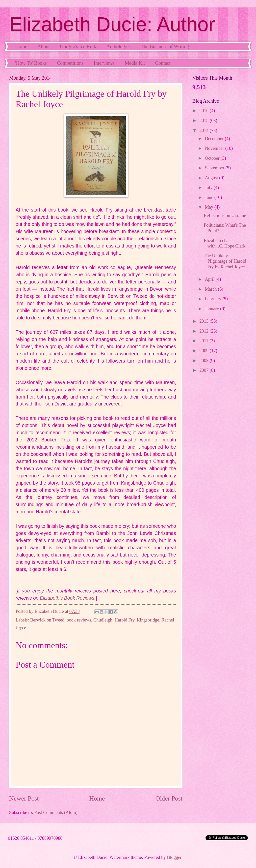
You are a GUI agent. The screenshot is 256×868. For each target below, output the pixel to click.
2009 (204, 351)
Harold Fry (125, 620)
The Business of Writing (165, 46)
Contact (163, 63)
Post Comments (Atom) (56, 812)
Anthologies (118, 46)
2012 (204, 331)
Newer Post (24, 798)
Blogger (174, 857)
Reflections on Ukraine (225, 216)
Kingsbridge (148, 620)
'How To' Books (31, 63)
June (210, 197)
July (209, 187)
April (210, 279)
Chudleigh (103, 620)
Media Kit (135, 63)
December (215, 139)
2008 (204, 361)
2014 (204, 130)
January (213, 309)
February (214, 299)
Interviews (104, 63)
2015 (204, 121)
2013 (204, 321)
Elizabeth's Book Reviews (67, 598)
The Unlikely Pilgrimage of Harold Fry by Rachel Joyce (225, 261)
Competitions (70, 63)
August (212, 178)
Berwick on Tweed (47, 620)
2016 (204, 111)
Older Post (169, 798)
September (215, 168)
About (44, 46)
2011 (204, 341)
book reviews (79, 620)
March (212, 289)
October (213, 158)
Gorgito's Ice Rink (78, 46)
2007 (204, 370)
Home (21, 46)
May (210, 207)
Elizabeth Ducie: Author (112, 24)
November (215, 148)
